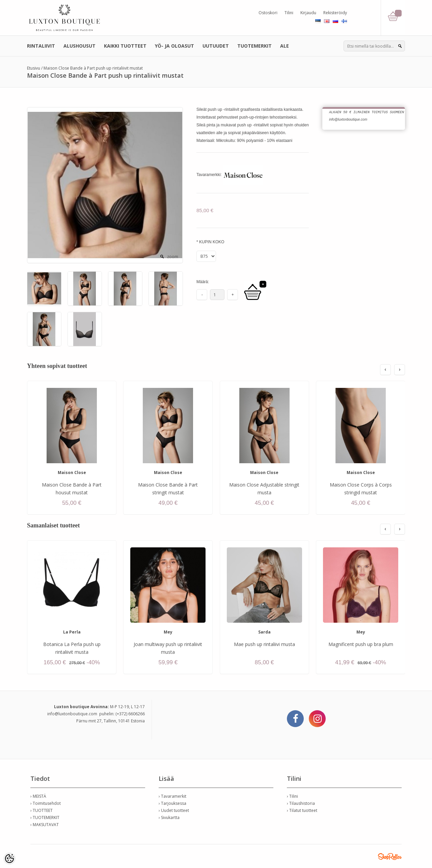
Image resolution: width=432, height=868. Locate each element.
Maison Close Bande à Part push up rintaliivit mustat (93, 68)
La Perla (72, 632)
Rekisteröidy (335, 13)
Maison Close (72, 473)
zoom (173, 257)
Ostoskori (268, 13)
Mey (168, 632)
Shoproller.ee (390, 857)
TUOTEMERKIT (254, 46)
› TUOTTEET (42, 810)
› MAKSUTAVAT (45, 825)
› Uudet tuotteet (174, 810)
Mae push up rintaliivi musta (264, 644)
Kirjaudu (308, 13)
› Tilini (292, 796)
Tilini (289, 13)
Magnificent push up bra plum (361, 644)
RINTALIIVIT (41, 46)
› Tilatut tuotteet (302, 810)
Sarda (264, 632)
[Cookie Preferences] (9, 859)
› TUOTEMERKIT (45, 817)
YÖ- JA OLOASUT (174, 46)
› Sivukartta (169, 817)
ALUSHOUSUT (79, 46)
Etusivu (34, 68)
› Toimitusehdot (46, 803)
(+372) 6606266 (130, 714)
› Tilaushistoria (301, 803)
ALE (285, 46)
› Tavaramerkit (172, 796)
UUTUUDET (216, 46)
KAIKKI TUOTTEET (125, 46)
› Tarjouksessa (172, 803)
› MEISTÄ (38, 796)
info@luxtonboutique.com (72, 714)
